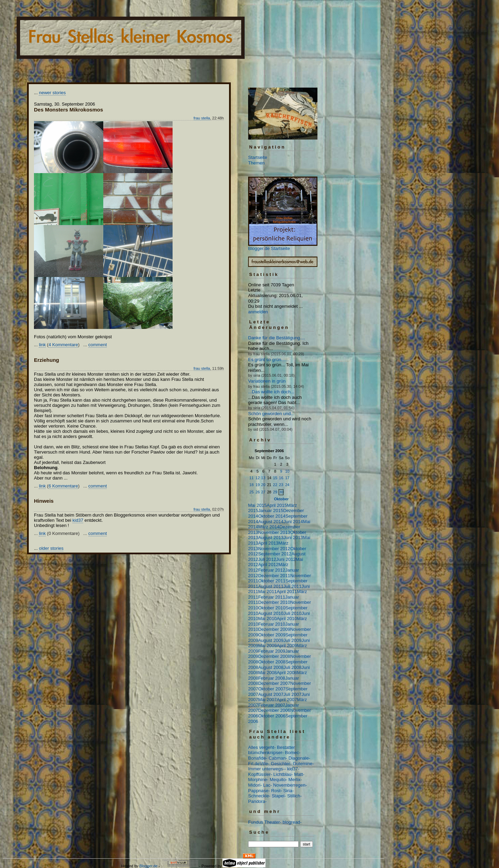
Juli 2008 (292, 667)
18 (252, 485)
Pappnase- (259, 791)
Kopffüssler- (260, 774)
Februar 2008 (272, 678)
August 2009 (271, 640)
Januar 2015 (271, 511)
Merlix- (295, 780)
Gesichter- (281, 764)
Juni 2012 (286, 559)
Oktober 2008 (272, 662)
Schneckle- (259, 796)
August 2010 (271, 613)
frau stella (202, 118)
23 (281, 485)
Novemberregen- (290, 785)
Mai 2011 (267, 592)
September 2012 (275, 554)
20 (263, 485)
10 (287, 471)
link (42, 345)
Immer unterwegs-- (267, 769)
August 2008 (271, 667)
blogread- (292, 822)
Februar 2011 (272, 597)
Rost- (277, 791)
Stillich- (295, 796)
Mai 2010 (267, 619)
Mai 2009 (267, 646)
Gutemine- (303, 764)
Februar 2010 (272, 624)
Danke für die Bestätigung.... (277, 338)
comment (98, 345)
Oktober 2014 (272, 516)
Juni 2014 (293, 522)
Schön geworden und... (271, 414)
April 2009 (287, 646)
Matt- (299, 774)
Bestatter (286, 747)
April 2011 (287, 592)
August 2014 (271, 522)
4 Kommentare (63, 345)
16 (281, 478)
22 (275, 485)
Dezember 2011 (274, 576)
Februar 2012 (272, 570)
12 (257, 478)
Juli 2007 (292, 694)
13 (263, 478)
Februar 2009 (272, 651)
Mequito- (278, 780)
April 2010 (287, 619)
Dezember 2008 (274, 656)
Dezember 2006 (274, 710)
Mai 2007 (267, 700)
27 (263, 492)
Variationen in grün (267, 381)
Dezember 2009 (274, 629)
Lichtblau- (283, 774)
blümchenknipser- (266, 753)
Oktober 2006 (272, 716)
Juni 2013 (293, 538)
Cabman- (278, 758)
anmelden (258, 312)
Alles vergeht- (262, 747)
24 (287, 485)
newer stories (52, 93)
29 (275, 492)
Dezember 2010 (274, 602)
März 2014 (269, 527)
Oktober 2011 (272, 581)
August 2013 (271, 538)
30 (281, 492)
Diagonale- (299, 758)
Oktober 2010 (272, 608)
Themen (256, 163)
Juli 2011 (292, 586)
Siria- (288, 791)
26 (257, 492)
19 (257, 485)
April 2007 (287, 700)
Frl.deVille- (259, 764)
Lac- (267, 785)
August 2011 (271, 586)
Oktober (281, 499)
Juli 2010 (292, 613)
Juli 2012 (267, 559)
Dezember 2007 (274, 683)
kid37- (293, 769)
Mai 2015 (257, 505)
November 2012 (274, 549)
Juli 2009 (292, 640)
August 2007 (271, 694)
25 (252, 492)
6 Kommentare (63, 486)
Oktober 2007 (272, 689)
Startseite (258, 157)
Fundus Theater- (265, 822)
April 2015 (277, 505)
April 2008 (287, 673)
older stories (51, 548)
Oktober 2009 (272, 635)
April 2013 (268, 543)
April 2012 (268, 565)
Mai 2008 (267, 673)
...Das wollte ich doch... (271, 392)
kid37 (78, 520)
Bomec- (293, 753)
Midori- (255, 785)
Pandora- (257, 801)
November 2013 (274, 532)
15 (275, 478)
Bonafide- (258, 758)
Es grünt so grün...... (268, 360)
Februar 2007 (272, 705)
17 (287, 478)
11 (252, 478)
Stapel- (279, 796)
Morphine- (258, 780)
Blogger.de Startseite (269, 248)
